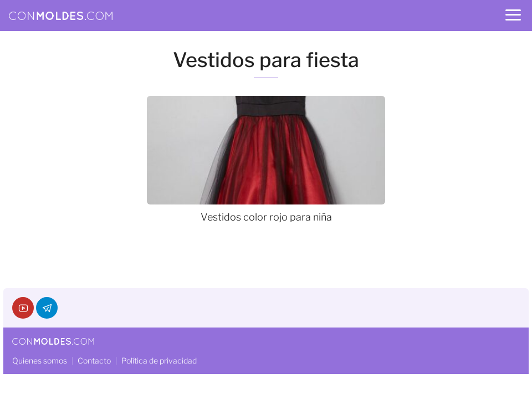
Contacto (94, 360)
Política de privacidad (159, 360)
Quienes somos (40, 360)
